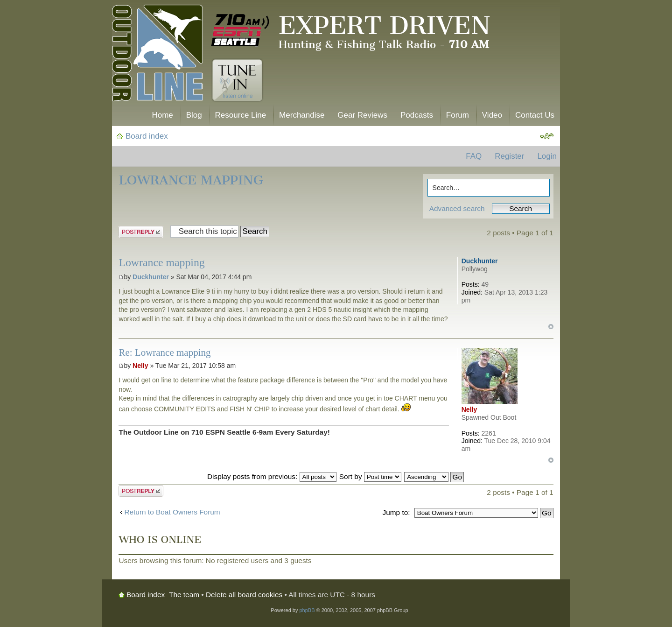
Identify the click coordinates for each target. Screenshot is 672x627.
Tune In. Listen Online (237, 80)
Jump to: (396, 512)
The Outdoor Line (157, 55)
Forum (458, 115)
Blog (194, 115)
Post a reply (141, 232)
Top (551, 327)
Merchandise (302, 115)
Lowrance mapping (191, 180)
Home (162, 115)
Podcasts (417, 115)
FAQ (474, 156)
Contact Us (535, 115)
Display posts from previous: (272, 476)
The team (184, 595)
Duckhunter (151, 277)
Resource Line (241, 115)
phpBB (307, 610)
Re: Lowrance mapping (164, 352)
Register (509, 156)
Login (547, 156)
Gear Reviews (362, 115)
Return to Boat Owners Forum (172, 512)
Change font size (547, 136)
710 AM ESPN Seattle (240, 30)
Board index (147, 136)
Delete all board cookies (244, 595)
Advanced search (457, 208)
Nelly (140, 366)
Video (492, 115)
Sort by (370, 476)
